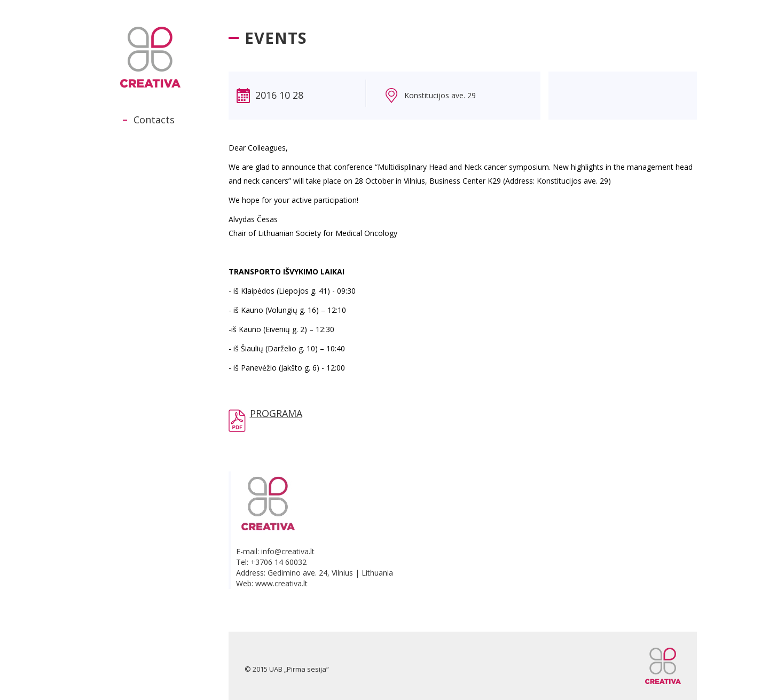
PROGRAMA (276, 413)
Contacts (154, 120)
